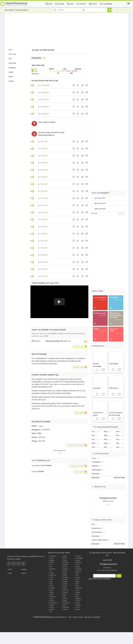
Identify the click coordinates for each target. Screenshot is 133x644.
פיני (50, 571)
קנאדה (64, 582)
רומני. (64, 597)
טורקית (51, 607)
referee (106, 439)
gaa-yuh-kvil (100, 209)
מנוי (119, 576)
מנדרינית (65, 590)
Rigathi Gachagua (106, 435)
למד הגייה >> (107, 568)
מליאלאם (78, 588)
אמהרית (77, 556)
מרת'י (77, 590)
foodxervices (96, 528)
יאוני (50, 582)
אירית (51, 580)
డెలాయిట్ (42, 441)
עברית (64, 575)
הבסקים (51, 560)
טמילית (51, 605)
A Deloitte (46, 430)
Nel (93, 435)
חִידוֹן (70, 4)
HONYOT (95, 466)
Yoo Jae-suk (94, 431)
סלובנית (51, 601)
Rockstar (106, 447)
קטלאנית (78, 562)
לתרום (93, 4)
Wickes (118, 443)
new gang (95, 536)
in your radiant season (100, 540)
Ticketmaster (94, 447)
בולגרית (51, 562)
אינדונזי (77, 577)
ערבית (51, 558)
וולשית (77, 609)
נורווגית (77, 592)
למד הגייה (108, 505)
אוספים (59, 4)
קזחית (77, 582)
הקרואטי (65, 565)
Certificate (106, 4)
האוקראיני (65, 607)
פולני (76, 594)
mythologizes (96, 470)
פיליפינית (78, 569)
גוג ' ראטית (52, 575)
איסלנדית (65, 577)
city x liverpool (97, 532)
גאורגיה (51, 573)
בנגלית (64, 560)
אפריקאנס (52, 556)
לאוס (76, 584)
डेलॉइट (39, 433)
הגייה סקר (94, 213)
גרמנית (64, 573)
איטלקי (64, 580)
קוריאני (64, 584)
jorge (106, 443)
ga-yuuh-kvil (100, 203)
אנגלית (77, 567)
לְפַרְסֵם (98, 617)
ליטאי (77, 586)
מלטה (51, 590)
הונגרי (51, 577)
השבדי (77, 603)
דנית (50, 567)
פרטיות (75, 617)
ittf (93, 524)
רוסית (77, 597)
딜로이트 (42, 437)
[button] (80, 347)
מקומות (23, 569)
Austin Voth (118, 439)
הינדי (76, 575)
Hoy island (95, 474)
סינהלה (64, 599)
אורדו (77, 607)
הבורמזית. (65, 562)
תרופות (23, 573)
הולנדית (64, 567)
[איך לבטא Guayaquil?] (110, 193)
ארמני (64, 558)
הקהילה (81, 4)
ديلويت (41, 426)
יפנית (77, 580)
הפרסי (64, 594)
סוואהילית (65, 603)
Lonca (94, 458)
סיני (50, 565)
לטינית (51, 586)
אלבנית (64, 556)
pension (94, 439)
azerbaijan (78, 558)
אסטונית (64, 569)
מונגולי (51, 592)
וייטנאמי (64, 609)
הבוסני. (77, 560)
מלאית (64, 588)
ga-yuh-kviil (100, 198)
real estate (118, 447)
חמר (50, 584)
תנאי (70, 617)
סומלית (64, 601)
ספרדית (77, 601)
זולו (50, 611)
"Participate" (96, 462)
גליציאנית (78, 571)
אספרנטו (52, 569)
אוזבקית (51, 609)
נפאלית (64, 592)
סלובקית (78, 599)
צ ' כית (77, 565)
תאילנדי (77, 605)
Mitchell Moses (118, 435)
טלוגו (63, 605)
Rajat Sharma (106, 431)
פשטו (50, 594)
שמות (9, 573)
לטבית (64, 586)
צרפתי (64, 571)
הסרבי (51, 599)
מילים (9, 569)
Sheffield (94, 443)
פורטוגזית (52, 597)
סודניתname (53, 603)
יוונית (76, 573)
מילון (49, 4)
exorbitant (118, 431)
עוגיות (81, 617)
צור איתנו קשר (89, 617)
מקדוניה (51, 588)
